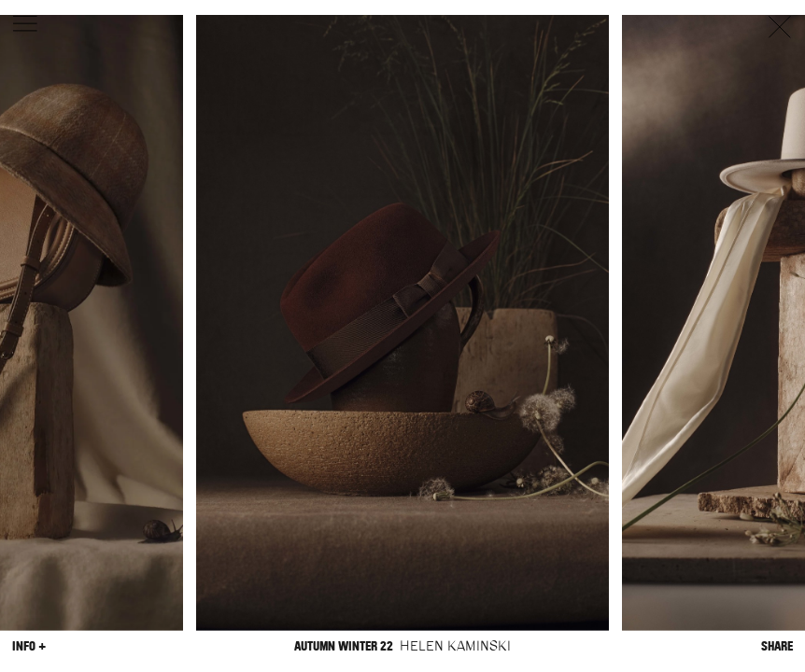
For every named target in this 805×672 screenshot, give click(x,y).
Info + (29, 645)
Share (777, 645)
